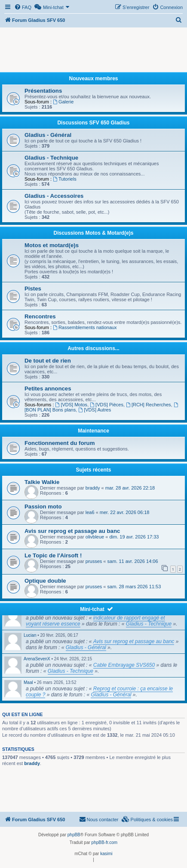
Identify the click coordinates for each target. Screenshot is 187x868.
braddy (93, 488)
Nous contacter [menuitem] (99, 819)
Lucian (30, 635)
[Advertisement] (93, 51)
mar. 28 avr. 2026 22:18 (130, 488)
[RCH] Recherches (149, 405)
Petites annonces (48, 389)
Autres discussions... (93, 348)
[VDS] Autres (95, 410)
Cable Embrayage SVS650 (124, 665)
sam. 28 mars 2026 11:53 (134, 587)
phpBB (74, 835)
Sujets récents (93, 470)
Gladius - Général (48, 135)
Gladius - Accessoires (54, 196)
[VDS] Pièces (107, 405)
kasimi (106, 854)
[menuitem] (23, 7)
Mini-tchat (92, 609)
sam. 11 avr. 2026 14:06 (133, 561)
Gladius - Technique (51, 158)
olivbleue (95, 537)
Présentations (43, 91)
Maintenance (93, 431)
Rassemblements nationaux (85, 327)
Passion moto (43, 507)
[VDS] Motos (72, 405)
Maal (28, 682)
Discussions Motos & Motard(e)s (93, 233)
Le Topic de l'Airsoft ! (53, 555)
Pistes (33, 289)
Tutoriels (65, 179)
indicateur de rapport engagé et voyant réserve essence (95, 621)
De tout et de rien (48, 361)
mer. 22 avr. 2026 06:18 (125, 512)
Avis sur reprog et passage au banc (72, 531)
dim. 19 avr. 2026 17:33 (134, 537)
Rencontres (40, 316)
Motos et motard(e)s (52, 245)
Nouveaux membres (93, 79)
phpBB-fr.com (105, 842)
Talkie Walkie (42, 482)
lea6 (90, 512)
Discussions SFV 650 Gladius (93, 123)
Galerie (63, 102)
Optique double (45, 581)
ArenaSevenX (37, 659)
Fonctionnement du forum (60, 443)
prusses (94, 561)
